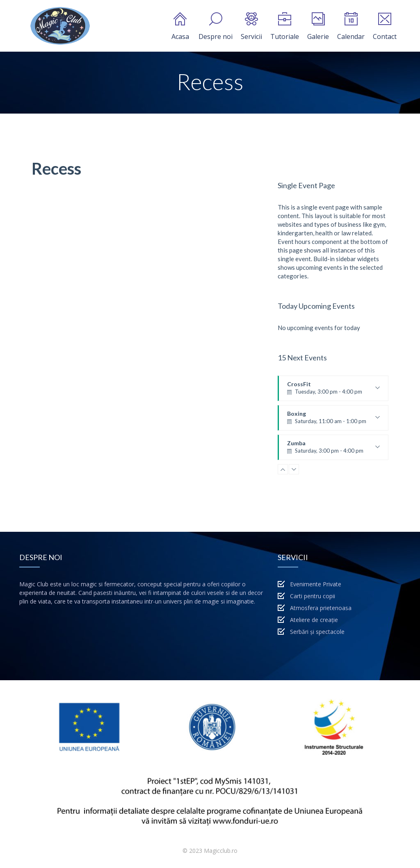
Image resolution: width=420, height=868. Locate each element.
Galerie (318, 27)
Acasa (180, 27)
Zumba (333, 450)
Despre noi (216, 27)
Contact (385, 27)
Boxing (333, 420)
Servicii (251, 27)
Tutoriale (285, 27)
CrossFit (333, 391)
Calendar (351, 27)
